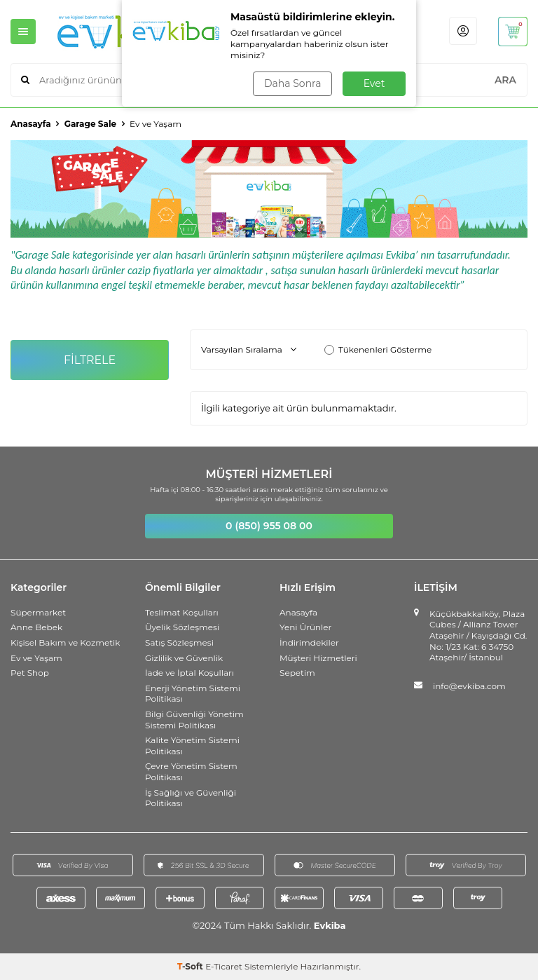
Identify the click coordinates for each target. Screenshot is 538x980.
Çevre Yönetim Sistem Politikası (191, 771)
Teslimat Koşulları (182, 612)
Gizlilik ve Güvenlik (184, 658)
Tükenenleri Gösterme (378, 349)
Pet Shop (30, 673)
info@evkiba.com (469, 686)
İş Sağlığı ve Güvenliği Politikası (191, 798)
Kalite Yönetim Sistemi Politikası (192, 746)
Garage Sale (90, 124)
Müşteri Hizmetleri (318, 658)
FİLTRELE (90, 360)
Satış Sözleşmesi (179, 642)
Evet (374, 83)
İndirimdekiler (309, 642)
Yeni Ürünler (305, 627)
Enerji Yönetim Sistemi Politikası (193, 694)
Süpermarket (38, 612)
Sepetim (297, 673)
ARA (505, 80)
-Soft (191, 966)
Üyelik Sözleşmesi (182, 627)
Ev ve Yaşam (36, 658)
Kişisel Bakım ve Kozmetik (65, 642)
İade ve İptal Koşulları (189, 673)
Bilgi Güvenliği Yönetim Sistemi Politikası (194, 720)
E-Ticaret (224, 966)
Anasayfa (31, 124)
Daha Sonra (292, 83)
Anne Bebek (36, 627)
